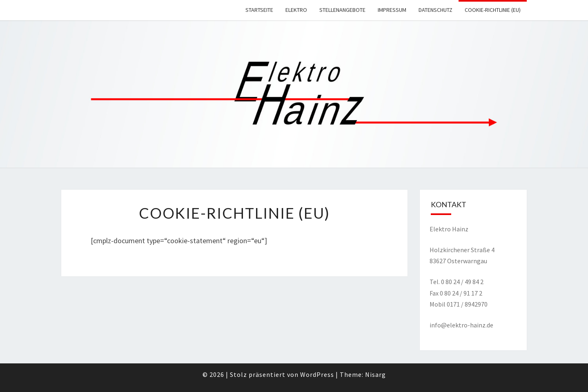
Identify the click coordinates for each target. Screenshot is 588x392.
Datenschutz (435, 10)
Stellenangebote (342, 10)
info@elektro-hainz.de (461, 325)
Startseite (259, 10)
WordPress (317, 374)
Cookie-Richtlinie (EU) (493, 10)
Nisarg (375, 374)
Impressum (392, 10)
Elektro (296, 10)
